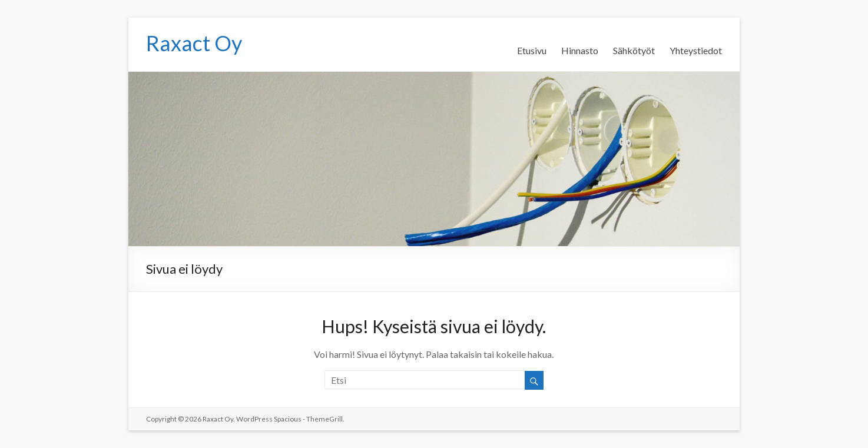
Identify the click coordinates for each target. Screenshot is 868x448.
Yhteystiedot (696, 50)
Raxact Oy (194, 43)
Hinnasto (580, 50)
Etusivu (532, 50)
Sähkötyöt (634, 50)
